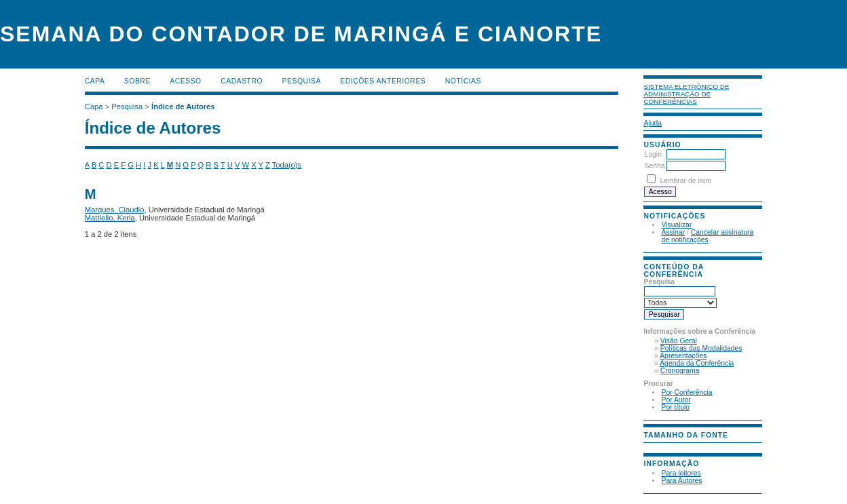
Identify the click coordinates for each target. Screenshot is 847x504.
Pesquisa (302, 81)
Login (653, 154)
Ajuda (653, 123)
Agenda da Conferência (697, 363)
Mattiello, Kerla (110, 218)
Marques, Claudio (115, 210)
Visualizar (676, 225)
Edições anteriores (383, 81)
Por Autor (676, 400)
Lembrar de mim (685, 181)
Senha (654, 166)
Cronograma (680, 371)
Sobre (137, 81)
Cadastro (242, 81)
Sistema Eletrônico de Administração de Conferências (686, 94)
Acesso (185, 81)
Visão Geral (679, 341)
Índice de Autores (183, 106)
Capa (95, 81)
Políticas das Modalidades (701, 348)
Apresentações (683, 356)
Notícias (463, 81)
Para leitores (681, 473)
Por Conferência (686, 392)
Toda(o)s (287, 165)
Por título (675, 407)
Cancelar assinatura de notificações (707, 236)
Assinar (673, 232)
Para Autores (681, 481)
